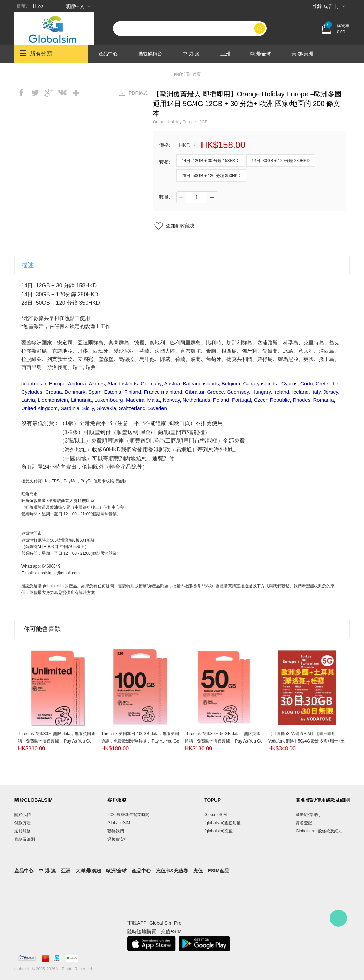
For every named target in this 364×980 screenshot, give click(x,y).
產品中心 (108, 54)
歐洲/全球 (261, 54)
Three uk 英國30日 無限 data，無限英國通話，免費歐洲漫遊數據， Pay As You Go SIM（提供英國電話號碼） (56, 741)
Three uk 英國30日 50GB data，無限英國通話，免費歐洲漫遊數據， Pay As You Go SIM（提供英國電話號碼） (224, 741)
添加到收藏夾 (180, 226)
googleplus (49, 93)
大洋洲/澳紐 (111, 72)
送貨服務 (23, 831)
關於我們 (23, 815)
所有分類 (36, 53)
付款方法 (23, 823)
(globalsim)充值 (218, 831)
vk (62, 93)
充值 (198, 871)
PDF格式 (138, 93)
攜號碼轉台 (150, 54)
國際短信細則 (308, 815)
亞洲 (225, 54)
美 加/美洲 (302, 54)
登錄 (317, 6)
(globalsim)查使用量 (223, 823)
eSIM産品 (219, 871)
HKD (187, 145)
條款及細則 (25, 839)
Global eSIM (119, 823)
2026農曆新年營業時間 (128, 815)
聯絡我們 (116, 831)
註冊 (334, 6)
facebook (21, 93)
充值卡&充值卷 (172, 871)
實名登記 (304, 823)
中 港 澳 (191, 54)
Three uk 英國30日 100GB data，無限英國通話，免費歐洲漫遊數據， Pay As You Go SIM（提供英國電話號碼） (140, 741)
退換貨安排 (118, 839)
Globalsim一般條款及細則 (319, 831)
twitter (35, 93)
